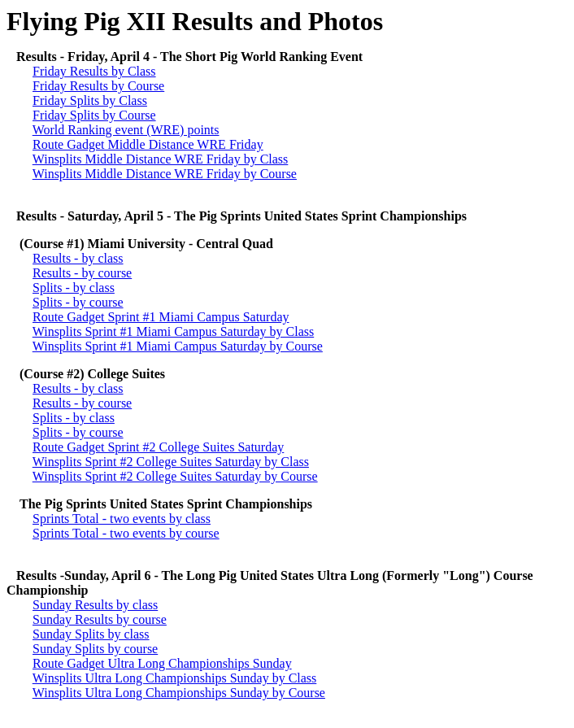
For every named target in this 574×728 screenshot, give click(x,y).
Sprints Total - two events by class (122, 519)
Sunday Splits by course (95, 649)
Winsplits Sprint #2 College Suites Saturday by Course (175, 476)
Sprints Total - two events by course (126, 533)
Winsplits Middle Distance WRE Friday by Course (165, 174)
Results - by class (78, 258)
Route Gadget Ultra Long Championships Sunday (162, 663)
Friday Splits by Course (94, 115)
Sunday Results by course (100, 619)
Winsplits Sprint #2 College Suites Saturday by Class (171, 462)
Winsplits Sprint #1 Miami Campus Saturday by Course (178, 346)
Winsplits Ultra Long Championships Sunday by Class (175, 678)
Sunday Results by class (95, 605)
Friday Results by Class (94, 71)
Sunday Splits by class (91, 634)
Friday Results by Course (98, 86)
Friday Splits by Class (90, 100)
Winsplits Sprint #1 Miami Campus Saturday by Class (173, 331)
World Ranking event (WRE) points (126, 130)
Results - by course (82, 273)
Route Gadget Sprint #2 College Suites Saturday (158, 447)
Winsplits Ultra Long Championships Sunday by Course (179, 693)
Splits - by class (74, 288)
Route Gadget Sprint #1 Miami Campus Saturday (161, 317)
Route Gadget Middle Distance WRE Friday (148, 144)
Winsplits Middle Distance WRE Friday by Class (161, 159)
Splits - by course (78, 302)
